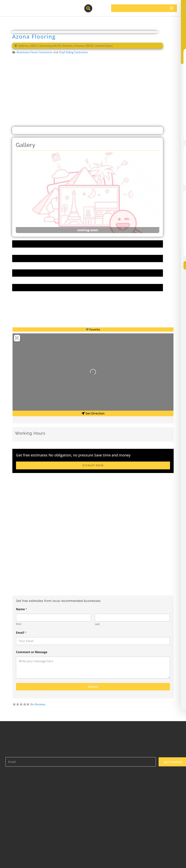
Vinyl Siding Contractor (73, 52)
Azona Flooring (34, 36)
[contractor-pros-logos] (24, 6)
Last (97, 624)
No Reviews (38, 704)
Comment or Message (32, 652)
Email (21, 633)
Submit (93, 687)
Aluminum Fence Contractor (34, 52)
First (19, 624)
